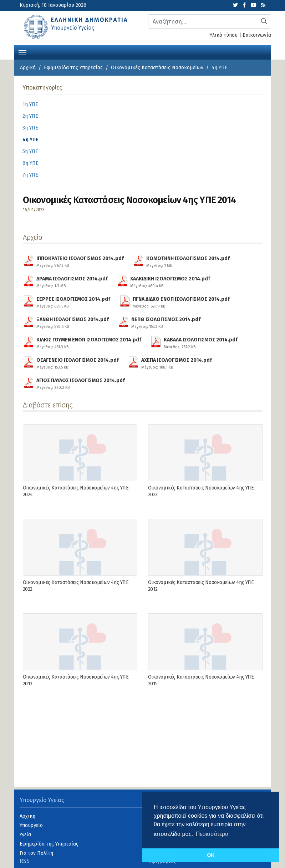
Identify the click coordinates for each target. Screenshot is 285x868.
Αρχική (28, 68)
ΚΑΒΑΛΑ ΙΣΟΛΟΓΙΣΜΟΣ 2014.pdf (201, 342)
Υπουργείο (31, 825)
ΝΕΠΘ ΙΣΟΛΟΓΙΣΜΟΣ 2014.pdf (166, 322)
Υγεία (25, 835)
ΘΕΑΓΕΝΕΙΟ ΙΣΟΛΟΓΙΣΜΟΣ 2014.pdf (78, 362)
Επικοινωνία (257, 35)
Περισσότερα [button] (212, 834)
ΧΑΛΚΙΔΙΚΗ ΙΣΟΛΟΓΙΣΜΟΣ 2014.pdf (170, 281)
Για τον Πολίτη (36, 853)
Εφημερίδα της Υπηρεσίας (73, 68)
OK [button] (211, 855)
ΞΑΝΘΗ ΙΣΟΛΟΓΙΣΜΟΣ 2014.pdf (73, 322)
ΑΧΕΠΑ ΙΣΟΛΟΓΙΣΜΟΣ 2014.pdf (177, 362)
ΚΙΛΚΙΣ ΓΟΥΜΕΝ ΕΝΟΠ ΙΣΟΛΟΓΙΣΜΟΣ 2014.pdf (89, 342)
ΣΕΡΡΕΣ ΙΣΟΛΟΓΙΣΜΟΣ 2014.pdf (73, 301)
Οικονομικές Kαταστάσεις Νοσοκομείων (157, 68)
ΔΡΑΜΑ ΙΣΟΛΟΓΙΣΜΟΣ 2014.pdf (72, 281)
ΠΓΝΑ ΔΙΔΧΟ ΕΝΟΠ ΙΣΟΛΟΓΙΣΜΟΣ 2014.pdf (181, 301)
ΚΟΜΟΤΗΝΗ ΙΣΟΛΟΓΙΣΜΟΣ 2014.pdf (188, 261)
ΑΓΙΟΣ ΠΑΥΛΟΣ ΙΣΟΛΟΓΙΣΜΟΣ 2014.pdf (81, 383)
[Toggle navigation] (22, 52)
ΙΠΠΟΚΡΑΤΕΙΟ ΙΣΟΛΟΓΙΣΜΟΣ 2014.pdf (80, 261)
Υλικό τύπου (224, 35)
